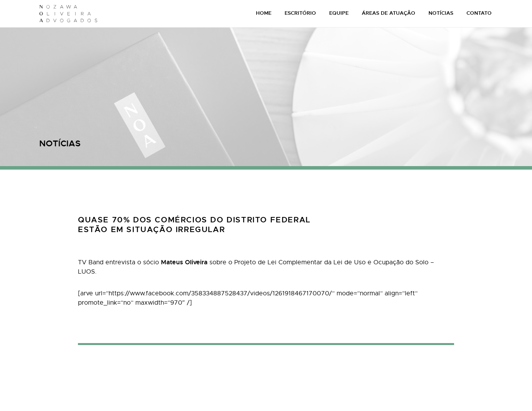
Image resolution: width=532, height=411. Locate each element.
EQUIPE (339, 13)
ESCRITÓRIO (300, 13)
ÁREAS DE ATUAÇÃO (389, 13)
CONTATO (479, 13)
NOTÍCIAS (441, 13)
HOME (264, 13)
